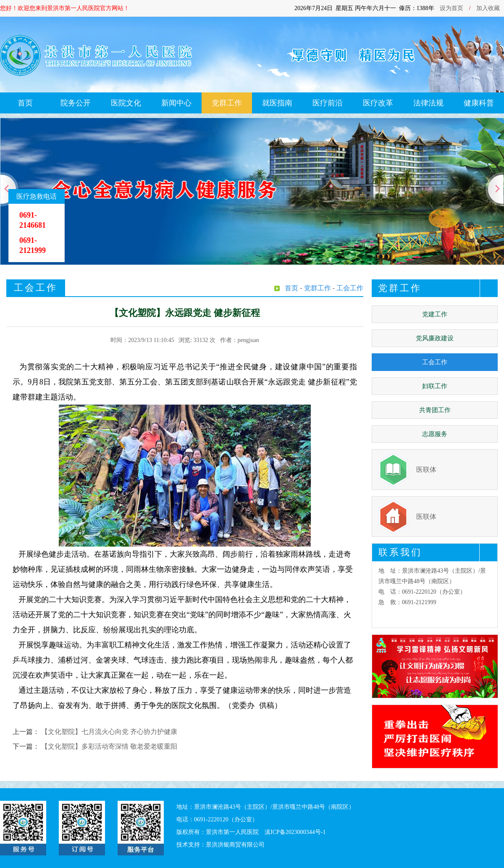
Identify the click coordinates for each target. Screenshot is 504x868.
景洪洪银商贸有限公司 (235, 845)
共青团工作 (435, 410)
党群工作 (227, 103)
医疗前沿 (328, 103)
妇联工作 (435, 386)
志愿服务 (435, 434)
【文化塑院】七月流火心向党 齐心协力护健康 (109, 732)
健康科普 (479, 103)
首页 (25, 103)
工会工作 (435, 362)
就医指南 (277, 103)
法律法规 (428, 103)
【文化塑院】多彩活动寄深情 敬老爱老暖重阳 (109, 746)
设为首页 (451, 8)
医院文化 (126, 103)
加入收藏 (488, 8)
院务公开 (76, 103)
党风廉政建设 (435, 338)
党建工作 (435, 314)
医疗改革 (378, 103)
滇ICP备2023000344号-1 (295, 832)
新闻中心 (176, 103)
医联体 (426, 470)
